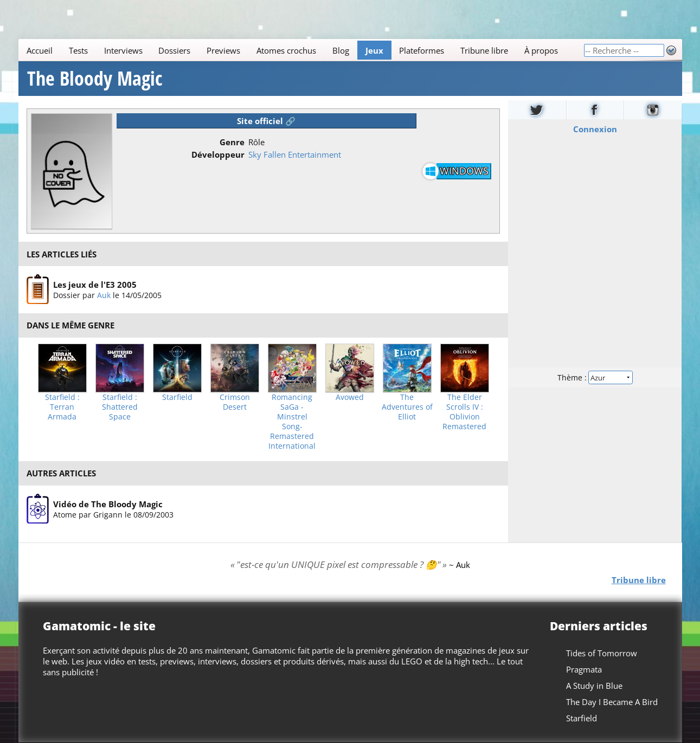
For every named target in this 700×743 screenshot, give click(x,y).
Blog (340, 50)
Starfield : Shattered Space (120, 407)
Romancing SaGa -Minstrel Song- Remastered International (292, 422)
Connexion (595, 129)
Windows (464, 171)
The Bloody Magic (95, 79)
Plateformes (422, 50)
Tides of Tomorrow (601, 653)
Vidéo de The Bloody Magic (108, 504)
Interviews (123, 50)
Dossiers (174, 50)
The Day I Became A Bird (611, 702)
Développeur (218, 154)
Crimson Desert (235, 402)
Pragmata (583, 669)
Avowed (350, 397)
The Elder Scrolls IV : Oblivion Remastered (464, 412)
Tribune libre (484, 50)
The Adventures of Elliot (407, 407)
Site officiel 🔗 (266, 121)
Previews (223, 50)
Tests (78, 50)
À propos (541, 50)
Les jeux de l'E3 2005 (95, 285)
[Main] (301, 50)
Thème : (595, 377)
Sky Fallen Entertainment (295, 154)
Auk (104, 295)
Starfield (177, 397)
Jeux (374, 50)
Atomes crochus (286, 50)
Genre (232, 142)
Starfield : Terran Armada (62, 407)
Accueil (40, 50)
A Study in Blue (594, 686)
